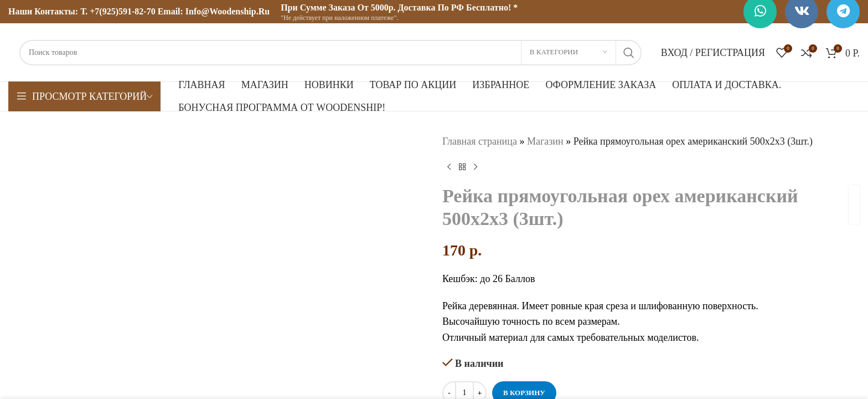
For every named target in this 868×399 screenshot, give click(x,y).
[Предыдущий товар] (449, 167)
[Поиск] (330, 53)
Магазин (545, 141)
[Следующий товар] (476, 167)
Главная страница (480, 141)
